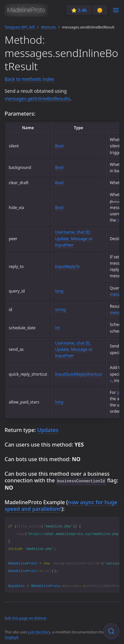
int (58, 328)
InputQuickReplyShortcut (79, 374)
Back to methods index (29, 79)
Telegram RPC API (20, 27)
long (59, 291)
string (61, 310)
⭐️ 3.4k (79, 10)
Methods (49, 27)
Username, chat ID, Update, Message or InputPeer (74, 238)
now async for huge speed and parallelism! (61, 505)
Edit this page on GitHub (25, 618)
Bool (59, 146)
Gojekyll (11, 637)
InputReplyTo (68, 267)
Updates (48, 430)
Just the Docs (39, 632)
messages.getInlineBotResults (37, 99)
